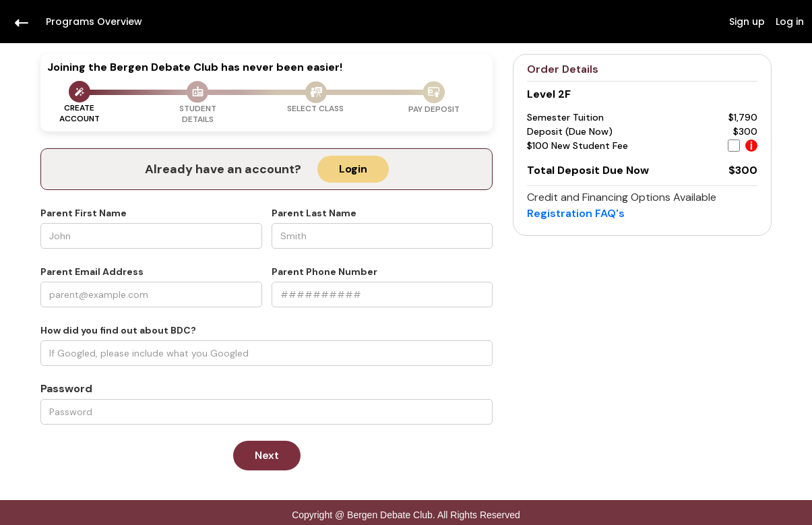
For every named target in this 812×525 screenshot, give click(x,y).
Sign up (747, 22)
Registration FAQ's (576, 213)
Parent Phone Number (324, 272)
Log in (790, 22)
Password (66, 389)
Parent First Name (84, 213)
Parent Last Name (314, 213)
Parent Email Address (92, 272)
